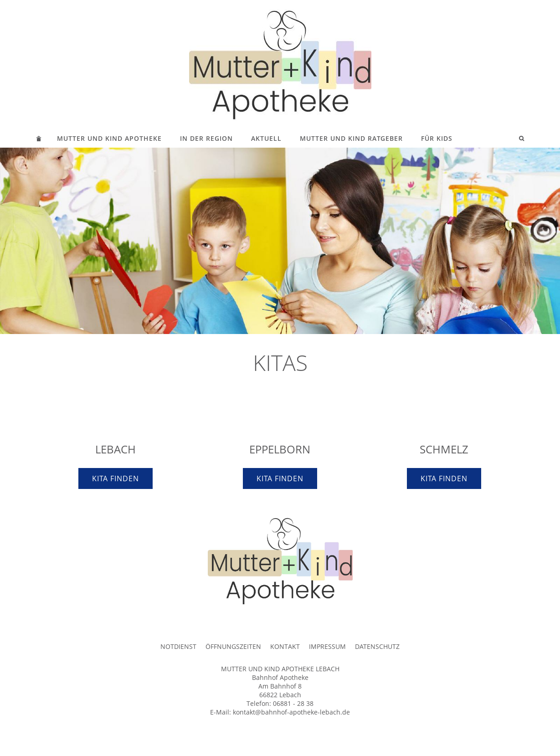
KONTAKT (285, 646)
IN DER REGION (206, 138)
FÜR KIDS (437, 138)
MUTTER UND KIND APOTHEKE (109, 138)
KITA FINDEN (116, 478)
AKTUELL (266, 138)
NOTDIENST (178, 646)
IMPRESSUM (327, 646)
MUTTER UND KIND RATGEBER (351, 138)
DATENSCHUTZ (377, 646)
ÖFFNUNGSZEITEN (233, 646)
